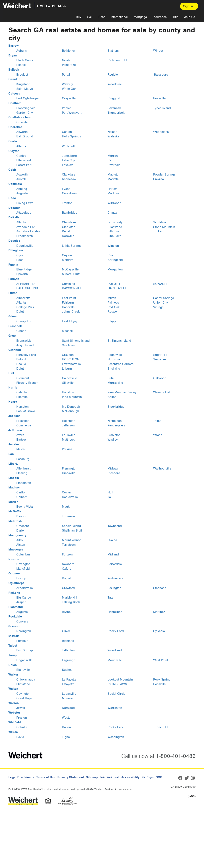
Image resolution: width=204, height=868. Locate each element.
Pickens (14, 593)
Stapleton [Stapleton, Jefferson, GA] (114, 435)
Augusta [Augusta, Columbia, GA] (22, 193)
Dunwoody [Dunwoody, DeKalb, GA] (115, 222)
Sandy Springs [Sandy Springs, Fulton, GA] (164, 298)
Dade (12, 198)
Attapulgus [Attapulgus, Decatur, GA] (24, 213)
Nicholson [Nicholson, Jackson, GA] (115, 421)
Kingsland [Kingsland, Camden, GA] (23, 84)
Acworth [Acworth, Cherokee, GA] (22, 132)
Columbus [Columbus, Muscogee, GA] (23, 554)
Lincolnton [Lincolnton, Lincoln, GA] (24, 483)
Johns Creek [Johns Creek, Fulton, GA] (71, 312)
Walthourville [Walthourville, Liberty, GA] (162, 469)
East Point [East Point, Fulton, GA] (69, 298)
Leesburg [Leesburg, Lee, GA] (23, 459)
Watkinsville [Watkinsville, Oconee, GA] (116, 578)
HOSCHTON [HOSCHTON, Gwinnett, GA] (71, 359)
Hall (11, 373)
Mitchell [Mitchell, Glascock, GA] (67, 331)
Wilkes (13, 732)
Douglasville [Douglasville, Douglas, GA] (25, 246)
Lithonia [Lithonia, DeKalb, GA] (113, 231)
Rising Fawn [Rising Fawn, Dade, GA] (25, 203)
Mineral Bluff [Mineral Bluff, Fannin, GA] (71, 274)
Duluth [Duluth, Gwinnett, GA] (21, 369)
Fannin (13, 265)
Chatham (15, 103)
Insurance (160, 17)
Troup (12, 655)
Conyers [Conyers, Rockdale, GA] (22, 621)
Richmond (16, 607)
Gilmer (13, 316)
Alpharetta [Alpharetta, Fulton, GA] (23, 298)
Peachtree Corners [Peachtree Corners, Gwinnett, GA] (121, 364)
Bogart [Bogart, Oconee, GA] (67, 578)
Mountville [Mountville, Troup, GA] (115, 660)
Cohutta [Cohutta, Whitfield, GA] (22, 727)
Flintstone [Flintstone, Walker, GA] (23, 684)
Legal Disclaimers (21, 777)
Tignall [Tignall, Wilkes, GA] (67, 737)
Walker (13, 675)
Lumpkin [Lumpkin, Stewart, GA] (22, 641)
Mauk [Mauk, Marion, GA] (66, 507)
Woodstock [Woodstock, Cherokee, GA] (161, 132)
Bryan (13, 55)
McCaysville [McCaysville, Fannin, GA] (70, 269)
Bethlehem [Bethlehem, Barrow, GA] (69, 51)
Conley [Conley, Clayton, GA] (21, 156)
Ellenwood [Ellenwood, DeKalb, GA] (115, 227)
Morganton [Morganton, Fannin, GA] (115, 269)
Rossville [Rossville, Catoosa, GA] (159, 98)
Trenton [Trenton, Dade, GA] (67, 203)
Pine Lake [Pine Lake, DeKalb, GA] (114, 236)
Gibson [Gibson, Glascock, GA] (21, 331)
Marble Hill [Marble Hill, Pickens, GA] (70, 598)
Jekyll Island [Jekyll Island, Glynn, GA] (25, 345)
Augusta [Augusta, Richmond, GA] (22, 612)
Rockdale (15, 616)
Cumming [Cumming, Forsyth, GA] (69, 284)
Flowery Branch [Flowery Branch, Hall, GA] (27, 383)
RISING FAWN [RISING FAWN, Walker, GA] (117, 684)
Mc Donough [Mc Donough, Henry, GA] (71, 407)
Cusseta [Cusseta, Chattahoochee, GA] (22, 122)
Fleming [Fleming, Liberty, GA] (22, 473)
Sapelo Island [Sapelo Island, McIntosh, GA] (71, 526)
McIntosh (15, 521)
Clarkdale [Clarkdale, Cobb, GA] (69, 175)
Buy (79, 17)
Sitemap (92, 777)
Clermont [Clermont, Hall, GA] (23, 378)
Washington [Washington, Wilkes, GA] (116, 737)
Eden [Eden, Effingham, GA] (20, 260)
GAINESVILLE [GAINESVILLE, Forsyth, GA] (117, 288)
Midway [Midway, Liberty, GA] (113, 469)
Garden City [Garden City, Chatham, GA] (25, 113)
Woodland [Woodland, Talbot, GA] (115, 650)
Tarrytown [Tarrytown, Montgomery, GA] (69, 545)
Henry (13, 402)
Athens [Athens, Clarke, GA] (21, 146)
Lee (11, 454)
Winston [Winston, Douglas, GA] (113, 246)
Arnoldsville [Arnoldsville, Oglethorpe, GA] (25, 588)
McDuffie (15, 511)
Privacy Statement (71, 777)
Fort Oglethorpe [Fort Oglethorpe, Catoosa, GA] (27, 98)
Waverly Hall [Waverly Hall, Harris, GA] (162, 392)
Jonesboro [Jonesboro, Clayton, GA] (69, 156)
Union (13, 665)
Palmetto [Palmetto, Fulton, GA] (113, 303)
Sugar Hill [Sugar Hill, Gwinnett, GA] (160, 355)
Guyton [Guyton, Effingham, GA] (67, 255)
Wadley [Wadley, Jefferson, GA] (113, 440)
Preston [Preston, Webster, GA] (22, 718)
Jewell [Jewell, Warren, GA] (21, 708)
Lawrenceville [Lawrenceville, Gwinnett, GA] (71, 364)
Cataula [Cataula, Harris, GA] (22, 392)
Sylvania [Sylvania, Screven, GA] (159, 631)
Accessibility (130, 777)
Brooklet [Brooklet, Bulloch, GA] (22, 75)
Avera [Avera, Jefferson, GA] (20, 435)
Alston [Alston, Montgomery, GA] (21, 545)
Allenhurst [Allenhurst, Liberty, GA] (23, 469)
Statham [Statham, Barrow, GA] (113, 51)
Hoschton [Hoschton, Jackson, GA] (69, 421)
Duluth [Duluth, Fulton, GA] (21, 312)
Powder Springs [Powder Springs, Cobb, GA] (164, 175)
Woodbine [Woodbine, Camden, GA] (115, 84)
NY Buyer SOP (152, 777)
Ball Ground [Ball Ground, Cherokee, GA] (25, 136)
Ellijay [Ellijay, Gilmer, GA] (112, 321)
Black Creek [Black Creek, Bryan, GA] (25, 60)
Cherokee (15, 127)
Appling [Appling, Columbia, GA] (22, 189)
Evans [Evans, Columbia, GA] (66, 189)
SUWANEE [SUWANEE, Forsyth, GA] (161, 284)
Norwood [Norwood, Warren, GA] (68, 708)
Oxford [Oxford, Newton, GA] (67, 569)
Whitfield (15, 722)
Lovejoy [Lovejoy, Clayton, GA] (67, 165)
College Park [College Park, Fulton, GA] (25, 307)
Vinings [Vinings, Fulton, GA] (158, 307)
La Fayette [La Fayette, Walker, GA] (69, 680)
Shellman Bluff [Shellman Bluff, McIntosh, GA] (72, 531)
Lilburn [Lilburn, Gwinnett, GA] (67, 369)
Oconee (14, 573)
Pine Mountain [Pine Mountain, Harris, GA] (72, 397)
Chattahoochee (19, 117)
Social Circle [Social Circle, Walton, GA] (116, 694)
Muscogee (16, 549)
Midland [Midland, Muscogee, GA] (113, 554)
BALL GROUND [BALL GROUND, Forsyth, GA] (27, 288)
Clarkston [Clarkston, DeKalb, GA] (69, 227)
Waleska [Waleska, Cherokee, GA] (113, 136)
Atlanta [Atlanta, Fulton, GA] (21, 303)
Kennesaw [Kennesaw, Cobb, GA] (69, 179)
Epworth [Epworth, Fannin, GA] (22, 274)
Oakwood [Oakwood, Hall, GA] (160, 378)
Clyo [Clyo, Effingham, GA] (20, 255)
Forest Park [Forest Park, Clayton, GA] (24, 165)
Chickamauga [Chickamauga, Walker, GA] (26, 680)
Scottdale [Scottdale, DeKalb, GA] (160, 222)
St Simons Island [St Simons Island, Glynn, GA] (119, 341)
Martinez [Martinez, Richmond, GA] (159, 612)
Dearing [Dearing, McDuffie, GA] (22, 516)
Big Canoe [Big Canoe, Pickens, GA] (24, 598)
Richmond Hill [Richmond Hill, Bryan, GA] (117, 60)
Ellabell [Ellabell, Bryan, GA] (21, 65)
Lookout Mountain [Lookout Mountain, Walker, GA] (120, 680)
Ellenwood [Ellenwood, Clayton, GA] (24, 160)
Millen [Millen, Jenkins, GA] (21, 449)
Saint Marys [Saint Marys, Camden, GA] (25, 89)
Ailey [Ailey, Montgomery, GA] (20, 540)
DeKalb (14, 217)
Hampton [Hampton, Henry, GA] (23, 407)
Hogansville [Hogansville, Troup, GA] (24, 660)
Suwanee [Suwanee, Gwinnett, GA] (159, 359)
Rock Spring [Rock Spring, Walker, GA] (162, 680)
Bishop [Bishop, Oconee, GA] (21, 578)
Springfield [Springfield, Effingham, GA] (115, 260)
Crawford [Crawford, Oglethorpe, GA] (68, 588)
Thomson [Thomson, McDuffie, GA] (68, 516)
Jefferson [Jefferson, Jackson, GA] (68, 425)
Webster (14, 713)
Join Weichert (109, 777)
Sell (90, 17)
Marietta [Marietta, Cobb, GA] (113, 179)
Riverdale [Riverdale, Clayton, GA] (114, 165)
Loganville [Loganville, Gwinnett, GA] (115, 355)
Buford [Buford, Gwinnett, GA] (21, 359)
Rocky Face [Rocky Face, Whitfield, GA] (116, 727)
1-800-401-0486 (51, 6)
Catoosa (14, 94)
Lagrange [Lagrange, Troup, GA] (69, 660)
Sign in (189, 6)
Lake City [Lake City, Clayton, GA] (68, 160)
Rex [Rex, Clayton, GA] (110, 160)
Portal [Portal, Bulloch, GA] (66, 75)
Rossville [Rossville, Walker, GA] (159, 684)
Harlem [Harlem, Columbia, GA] (112, 189)
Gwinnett (15, 350)
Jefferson (15, 430)
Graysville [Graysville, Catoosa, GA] (69, 98)
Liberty (13, 464)
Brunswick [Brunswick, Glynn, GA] (24, 341)
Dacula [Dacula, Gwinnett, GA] (21, 364)
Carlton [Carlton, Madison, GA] (21, 492)
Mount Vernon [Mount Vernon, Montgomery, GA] (72, 540)
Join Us (190, 17)
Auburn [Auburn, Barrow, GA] (22, 51)
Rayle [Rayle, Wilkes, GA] (20, 737)
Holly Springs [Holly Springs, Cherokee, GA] (72, 136)
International (119, 17)
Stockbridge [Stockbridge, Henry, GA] (116, 407)
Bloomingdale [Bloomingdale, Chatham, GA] (26, 108)
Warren (14, 703)
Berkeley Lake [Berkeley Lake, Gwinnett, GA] (26, 355)
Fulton (13, 293)
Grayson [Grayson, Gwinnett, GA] (68, 355)
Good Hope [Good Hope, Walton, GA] (24, 698)
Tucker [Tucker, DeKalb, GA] (158, 231)
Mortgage (140, 17)
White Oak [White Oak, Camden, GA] (69, 89)
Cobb (12, 170)
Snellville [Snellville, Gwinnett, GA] (114, 369)
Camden (14, 79)
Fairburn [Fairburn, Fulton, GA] (68, 303)
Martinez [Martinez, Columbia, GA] (113, 193)
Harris (13, 388)
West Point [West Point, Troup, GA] (161, 660)
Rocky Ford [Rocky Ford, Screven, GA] (116, 631)
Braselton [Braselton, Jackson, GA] (23, 421)
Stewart (14, 636)
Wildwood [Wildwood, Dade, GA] (114, 203)
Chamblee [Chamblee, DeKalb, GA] (69, 222)
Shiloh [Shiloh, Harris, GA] (112, 397)
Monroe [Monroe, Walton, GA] (67, 698)
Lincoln (14, 478)
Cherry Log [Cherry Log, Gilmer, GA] (24, 321)
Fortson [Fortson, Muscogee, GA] (67, 554)
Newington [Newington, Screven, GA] (24, 631)
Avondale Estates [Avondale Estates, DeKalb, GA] (28, 231)
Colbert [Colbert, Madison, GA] (21, 497)
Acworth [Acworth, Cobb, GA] (22, 175)
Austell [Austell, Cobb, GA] (21, 179)
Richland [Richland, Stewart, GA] (68, 641)
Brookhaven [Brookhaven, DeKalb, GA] (25, 236)
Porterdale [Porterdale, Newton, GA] (115, 564)
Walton (13, 689)
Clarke (13, 141)
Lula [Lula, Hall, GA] (111, 378)
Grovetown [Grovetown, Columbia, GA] (69, 193)
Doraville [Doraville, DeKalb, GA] (68, 236)
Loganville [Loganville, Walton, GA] (69, 694)
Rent (102, 17)
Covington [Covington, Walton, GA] (23, 694)
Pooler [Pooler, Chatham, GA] (66, 108)
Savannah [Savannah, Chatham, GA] (114, 108)
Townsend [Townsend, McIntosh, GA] (115, 526)
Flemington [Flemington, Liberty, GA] (70, 469)
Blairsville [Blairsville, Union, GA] (23, 670)
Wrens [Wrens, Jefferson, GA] (158, 435)
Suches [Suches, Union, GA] (67, 670)
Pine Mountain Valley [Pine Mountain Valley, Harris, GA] (122, 392)
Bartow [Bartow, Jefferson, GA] (21, 440)
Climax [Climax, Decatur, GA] (112, 213)
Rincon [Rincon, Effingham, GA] (112, 255)
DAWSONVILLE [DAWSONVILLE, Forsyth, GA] (73, 288)
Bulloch (14, 70)
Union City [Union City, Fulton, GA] (161, 303)
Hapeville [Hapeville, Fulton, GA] (68, 307)
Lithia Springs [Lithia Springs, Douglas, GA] (72, 246)
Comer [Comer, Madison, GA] (67, 492)
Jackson (14, 416)
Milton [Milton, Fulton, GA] (112, 298)
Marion (13, 502)
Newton (14, 559)
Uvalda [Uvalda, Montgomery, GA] (112, 540)
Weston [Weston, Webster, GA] (67, 718)
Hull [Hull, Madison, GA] (110, 492)
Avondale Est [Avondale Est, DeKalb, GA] (25, 227)
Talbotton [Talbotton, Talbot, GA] (68, 650)
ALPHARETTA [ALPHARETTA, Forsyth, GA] (26, 284)
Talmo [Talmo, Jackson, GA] (157, 421)
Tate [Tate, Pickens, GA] (110, 598)
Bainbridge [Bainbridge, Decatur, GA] (70, 213)
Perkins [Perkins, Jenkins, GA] (67, 449)
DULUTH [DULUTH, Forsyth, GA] (114, 284)
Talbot (13, 646)
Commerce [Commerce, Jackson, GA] (24, 425)
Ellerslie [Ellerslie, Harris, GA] (22, 397)
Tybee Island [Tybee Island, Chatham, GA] (162, 108)
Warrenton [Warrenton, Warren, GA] (115, 708)
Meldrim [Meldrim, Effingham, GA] (68, 260)
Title (175, 17)
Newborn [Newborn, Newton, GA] (68, 564)
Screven (14, 626)
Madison (14, 487)
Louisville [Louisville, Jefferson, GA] (69, 435)
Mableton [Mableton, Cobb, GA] (114, 175)
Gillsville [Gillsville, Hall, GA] (68, 383)
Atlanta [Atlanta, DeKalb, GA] (21, 222)
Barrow (13, 46)
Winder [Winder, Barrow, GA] (158, 51)
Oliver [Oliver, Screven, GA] (66, 631)
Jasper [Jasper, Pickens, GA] (21, 602)
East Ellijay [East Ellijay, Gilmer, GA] (70, 321)
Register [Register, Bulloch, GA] (113, 75)
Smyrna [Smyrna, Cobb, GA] (158, 179)
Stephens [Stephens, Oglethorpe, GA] (160, 588)
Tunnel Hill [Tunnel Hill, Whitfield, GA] (161, 727)
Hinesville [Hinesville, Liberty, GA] (69, 473)
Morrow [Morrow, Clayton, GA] (113, 156)
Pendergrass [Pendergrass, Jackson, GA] (116, 425)
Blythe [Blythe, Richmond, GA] (66, 612)
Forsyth (14, 279)
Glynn (12, 336)
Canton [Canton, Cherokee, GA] (67, 132)
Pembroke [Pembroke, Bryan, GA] (69, 65)
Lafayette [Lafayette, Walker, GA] (68, 684)
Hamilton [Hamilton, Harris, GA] (68, 392)
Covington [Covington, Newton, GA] (23, 564)
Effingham (16, 250)
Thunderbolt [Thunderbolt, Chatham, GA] (116, 113)
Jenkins (14, 444)
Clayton (14, 151)
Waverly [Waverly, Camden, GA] (67, 84)
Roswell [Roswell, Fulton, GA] (113, 312)
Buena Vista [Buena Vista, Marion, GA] (25, 507)
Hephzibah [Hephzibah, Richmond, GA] (115, 612)
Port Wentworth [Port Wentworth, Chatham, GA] (73, 113)
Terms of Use (46, 777)
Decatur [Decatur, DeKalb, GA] (67, 231)
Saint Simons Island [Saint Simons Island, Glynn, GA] (76, 341)
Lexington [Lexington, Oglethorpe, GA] (114, 588)
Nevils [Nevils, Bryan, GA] (66, 60)
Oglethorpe (16, 583)
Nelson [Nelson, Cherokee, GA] (112, 132)
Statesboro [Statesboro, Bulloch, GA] (161, 75)
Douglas (14, 241)
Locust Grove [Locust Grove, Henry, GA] (26, 411)
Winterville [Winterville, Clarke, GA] (69, 146)
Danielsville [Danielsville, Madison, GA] (70, 497)
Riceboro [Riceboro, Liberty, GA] (114, 473)
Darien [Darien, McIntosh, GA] (21, 531)
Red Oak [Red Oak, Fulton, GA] (114, 307)
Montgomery (17, 535)
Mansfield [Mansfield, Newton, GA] (23, 569)
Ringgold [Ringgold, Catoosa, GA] (114, 98)
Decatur (14, 208)
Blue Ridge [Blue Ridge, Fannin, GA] (24, 269)
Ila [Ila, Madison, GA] (109, 497)
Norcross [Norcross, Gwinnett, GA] (114, 359)
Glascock (15, 326)
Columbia (15, 184)
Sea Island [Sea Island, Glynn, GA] (69, 345)
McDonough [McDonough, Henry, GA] (71, 411)
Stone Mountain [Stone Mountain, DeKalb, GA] (164, 227)
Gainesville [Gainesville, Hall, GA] (69, 378)
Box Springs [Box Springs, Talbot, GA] (25, 650)
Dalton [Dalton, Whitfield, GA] (66, 727)
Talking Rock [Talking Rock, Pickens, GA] (71, 602)
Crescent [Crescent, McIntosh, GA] (23, 526)
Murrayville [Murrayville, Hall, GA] (115, 383)
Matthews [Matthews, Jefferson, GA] (68, 440)
